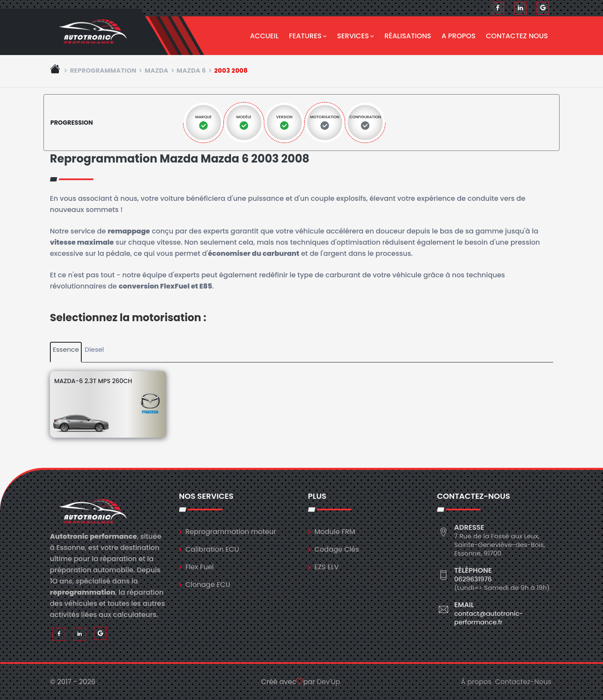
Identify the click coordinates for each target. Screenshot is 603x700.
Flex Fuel (200, 567)
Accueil (264, 36)
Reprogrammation (103, 71)
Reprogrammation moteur (231, 532)
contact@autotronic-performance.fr (489, 618)
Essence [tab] (66, 349)
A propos (459, 36)
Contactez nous (517, 36)
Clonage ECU (208, 585)
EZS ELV (326, 567)
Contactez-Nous (523, 682)
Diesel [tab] (94, 349)
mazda (156, 71)
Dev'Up (329, 682)
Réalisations (408, 36)
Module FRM (335, 532)
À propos (476, 682)
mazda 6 (191, 71)
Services (356, 36)
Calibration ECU (212, 549)
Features (308, 36)
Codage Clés (337, 549)
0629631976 (473, 579)
